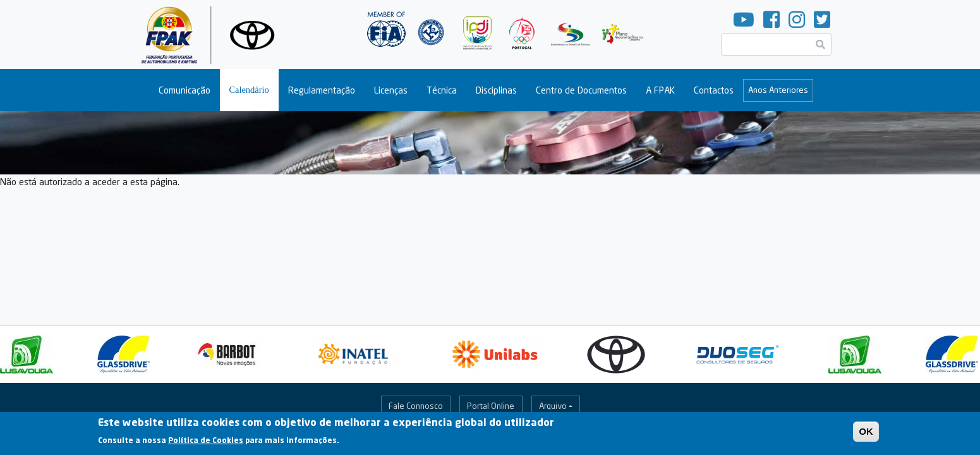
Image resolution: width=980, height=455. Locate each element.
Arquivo (553, 406)
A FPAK (660, 90)
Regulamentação (322, 90)
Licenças (391, 90)
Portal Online (491, 406)
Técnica (442, 90)
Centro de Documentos (581, 90)
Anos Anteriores (778, 90)
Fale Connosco (416, 406)
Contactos (714, 90)
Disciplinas (496, 90)
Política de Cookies (206, 444)
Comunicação (185, 90)
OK (866, 435)
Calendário (249, 90)
